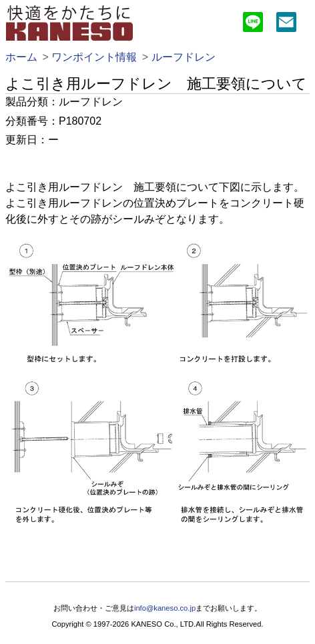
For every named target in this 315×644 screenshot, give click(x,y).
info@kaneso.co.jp (165, 608)
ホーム (21, 57)
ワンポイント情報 (94, 57)
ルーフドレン (184, 57)
